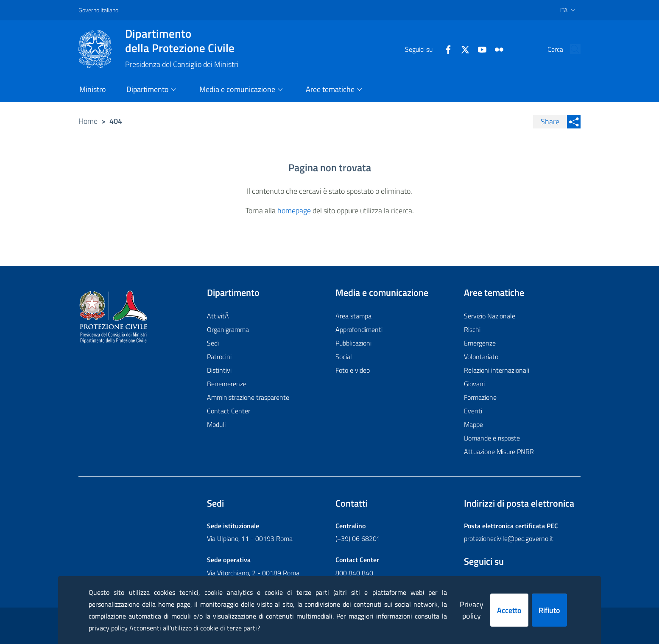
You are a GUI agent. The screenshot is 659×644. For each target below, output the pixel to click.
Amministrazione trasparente (248, 397)
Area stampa (353, 316)
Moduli (216, 424)
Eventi (473, 411)
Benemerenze (227, 384)
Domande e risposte (492, 438)
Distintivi (219, 370)
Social (344, 357)
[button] (570, 49)
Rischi (472, 329)
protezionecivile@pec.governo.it (509, 538)
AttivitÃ (219, 316)
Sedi (213, 343)
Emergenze (480, 343)
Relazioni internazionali (497, 370)
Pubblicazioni (353, 343)
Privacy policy (472, 610)
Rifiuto (549, 610)
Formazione (480, 397)
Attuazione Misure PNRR (499, 452)
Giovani (474, 384)
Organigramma (228, 329)
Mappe (473, 424)
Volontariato (481, 357)
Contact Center (229, 411)
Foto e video (353, 370)
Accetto (509, 610)
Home (88, 121)
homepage (294, 210)
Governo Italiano (98, 10)
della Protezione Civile (182, 41)
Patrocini (219, 357)
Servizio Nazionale (490, 316)
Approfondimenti (359, 329)
